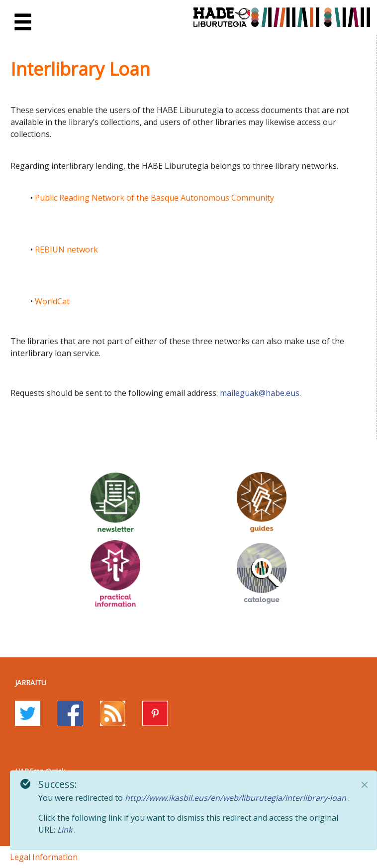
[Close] (365, 785)
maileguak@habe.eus (260, 393)
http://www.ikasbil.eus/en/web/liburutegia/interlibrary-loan (236, 798)
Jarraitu (31, 682)
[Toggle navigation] (23, 22)
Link (66, 830)
